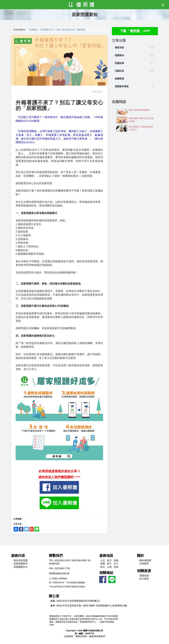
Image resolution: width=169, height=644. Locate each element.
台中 (116, 564)
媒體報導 (119, 79)
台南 (109, 567)
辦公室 (54, 596)
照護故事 (119, 63)
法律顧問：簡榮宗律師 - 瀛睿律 (84, 636)
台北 (103, 560)
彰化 (103, 567)
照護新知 (33, 30)
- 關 (145, 560)
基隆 (116, 560)
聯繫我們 (56, 556)
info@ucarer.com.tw (59, 573)
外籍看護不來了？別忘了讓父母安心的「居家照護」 (64, 30)
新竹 (109, 564)
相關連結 (106, 573)
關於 (141, 556)
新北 (109, 560)
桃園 (103, 564)
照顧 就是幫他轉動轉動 (139, 110)
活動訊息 (119, 71)
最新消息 (119, 48)
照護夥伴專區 (122, 87)
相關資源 (144, 571)
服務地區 (106, 556)
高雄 (116, 567)
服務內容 (18, 556)
